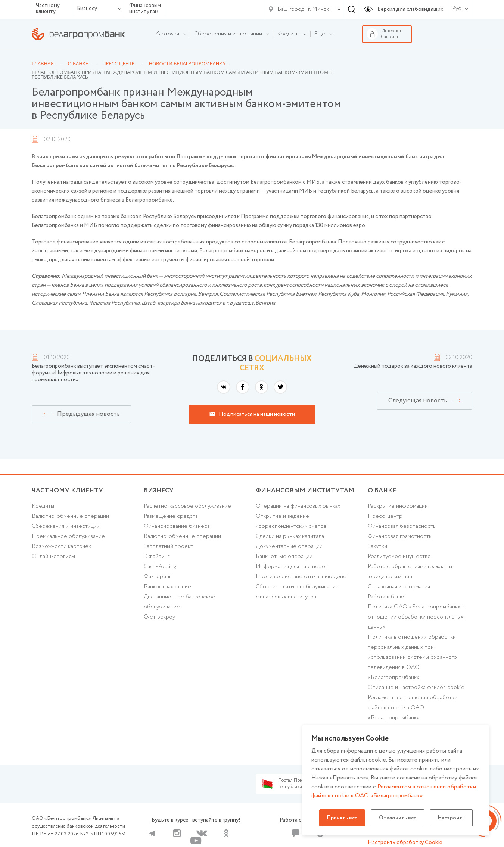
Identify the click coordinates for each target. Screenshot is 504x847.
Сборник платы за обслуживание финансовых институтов (297, 592)
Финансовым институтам (145, 9)
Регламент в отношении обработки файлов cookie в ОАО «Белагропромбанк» (413, 708)
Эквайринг (157, 557)
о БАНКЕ (382, 491)
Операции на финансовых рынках (298, 506)
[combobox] (317, 9)
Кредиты (43, 506)
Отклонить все (398, 818)
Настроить (451, 818)
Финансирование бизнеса (177, 526)
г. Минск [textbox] (318, 9)
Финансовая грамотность (400, 536)
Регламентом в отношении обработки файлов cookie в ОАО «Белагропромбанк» (394, 791)
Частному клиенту (48, 9)
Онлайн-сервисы (53, 557)
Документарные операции (289, 546)
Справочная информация (399, 587)
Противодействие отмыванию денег (302, 577)
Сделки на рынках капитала (290, 536)
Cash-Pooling (160, 567)
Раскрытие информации (398, 506)
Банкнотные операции (284, 557)
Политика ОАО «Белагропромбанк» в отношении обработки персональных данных (416, 617)
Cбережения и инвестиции (66, 526)
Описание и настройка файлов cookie (416, 688)
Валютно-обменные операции (70, 516)
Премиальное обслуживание (68, 536)
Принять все (342, 818)
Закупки (377, 546)
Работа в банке (387, 597)
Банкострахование (167, 587)
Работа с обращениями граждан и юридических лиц (410, 572)
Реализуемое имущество (399, 557)
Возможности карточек (61, 546)
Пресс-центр (385, 516)
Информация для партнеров (292, 567)
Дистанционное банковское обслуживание (180, 602)
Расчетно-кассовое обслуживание (187, 506)
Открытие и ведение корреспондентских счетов (291, 521)
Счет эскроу (159, 617)
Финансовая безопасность (402, 526)
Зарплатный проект (168, 546)
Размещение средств (171, 516)
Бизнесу (99, 9)
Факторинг (157, 577)
